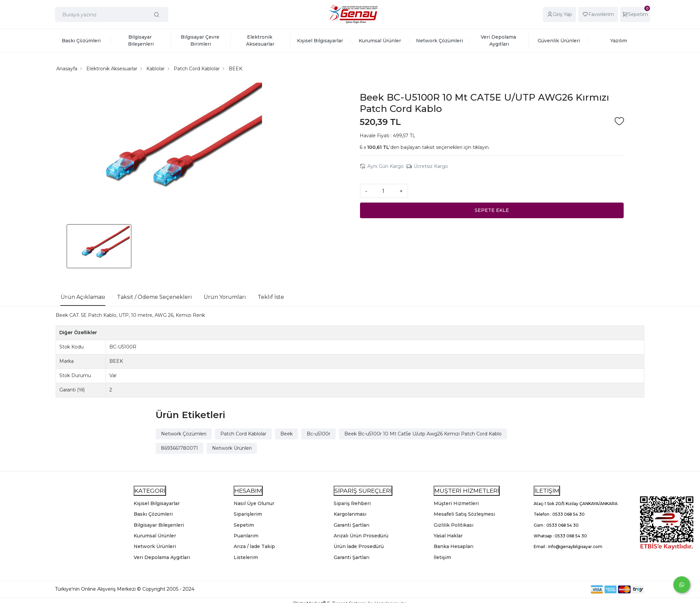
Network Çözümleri (184, 434)
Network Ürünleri (232, 448)
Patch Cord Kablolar (243, 434)
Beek (286, 434)
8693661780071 (179, 448)
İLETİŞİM (547, 491)
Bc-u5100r (318, 434)
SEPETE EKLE (492, 210)
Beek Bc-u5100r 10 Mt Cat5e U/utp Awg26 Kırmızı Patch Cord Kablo (423, 434)
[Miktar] (383, 191)
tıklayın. (481, 147)
